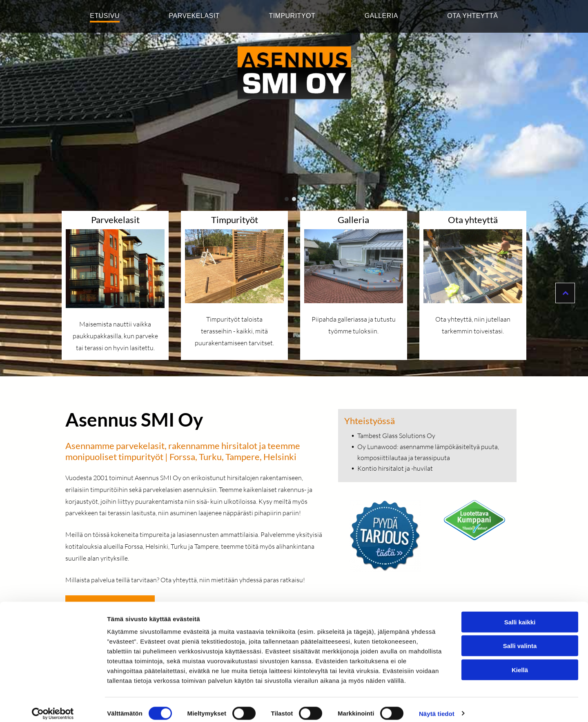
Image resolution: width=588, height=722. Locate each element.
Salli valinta (520, 638)
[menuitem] (105, 16)
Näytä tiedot (437, 706)
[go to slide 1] (287, 199)
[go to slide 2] (294, 199)
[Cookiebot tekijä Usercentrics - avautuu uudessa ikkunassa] (53, 706)
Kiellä (520, 662)
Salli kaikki (520, 614)
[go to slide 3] (301, 199)
